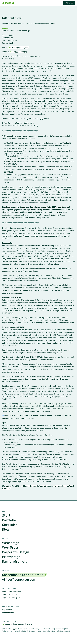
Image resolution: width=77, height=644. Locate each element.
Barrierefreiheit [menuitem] (14, 561)
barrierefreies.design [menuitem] (12, 592)
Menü (69, 3)
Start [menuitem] (6, 515)
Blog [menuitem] (5, 529)
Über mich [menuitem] (10, 525)
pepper (8, 3)
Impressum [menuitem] (7, 610)
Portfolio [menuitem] (9, 520)
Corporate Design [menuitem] (16, 552)
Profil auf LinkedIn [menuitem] (10, 595)
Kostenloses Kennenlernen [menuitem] (23, 575)
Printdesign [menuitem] (11, 557)
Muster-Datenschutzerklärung (36, 486)
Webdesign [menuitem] (11, 543)
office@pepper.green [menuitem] (19, 579)
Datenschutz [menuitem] (8, 613)
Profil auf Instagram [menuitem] (11, 598)
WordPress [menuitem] (10, 547)
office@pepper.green (20, 47)
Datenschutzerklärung (22, 624)
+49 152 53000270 (19, 52)
